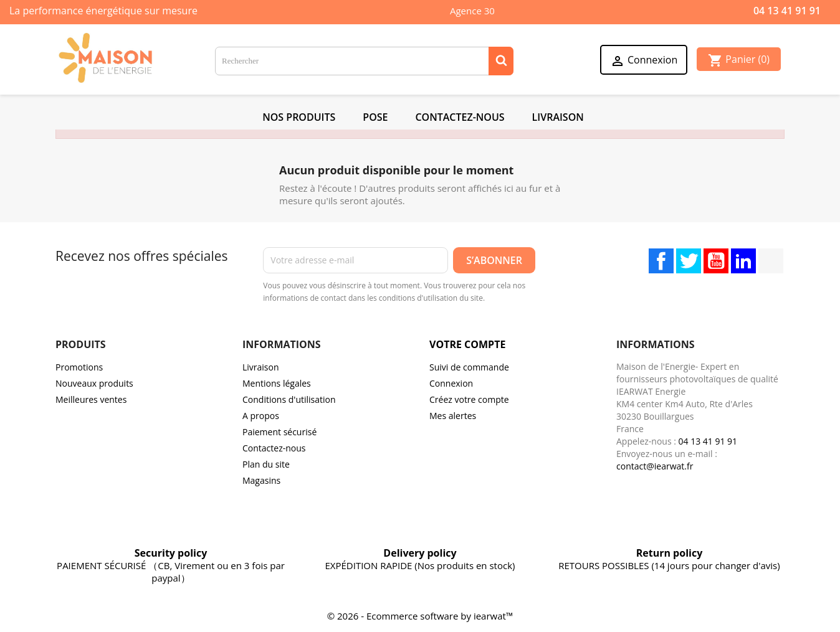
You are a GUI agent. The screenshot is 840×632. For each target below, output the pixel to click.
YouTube (716, 261)
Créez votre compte (469, 399)
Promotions (79, 367)
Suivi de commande (469, 367)
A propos (261, 416)
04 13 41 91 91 (787, 11)
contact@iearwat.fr (655, 466)
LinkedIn (743, 261)
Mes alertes (453, 416)
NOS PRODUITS (299, 117)
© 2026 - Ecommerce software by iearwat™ (420, 616)
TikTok (771, 261)
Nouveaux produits (94, 383)
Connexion (451, 383)
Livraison (558, 117)
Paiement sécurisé (279, 432)
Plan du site (266, 464)
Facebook (661, 261)
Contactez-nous (274, 448)
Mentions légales (277, 383)
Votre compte (467, 344)
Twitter (689, 261)
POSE (375, 117)
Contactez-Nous (460, 117)
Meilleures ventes (91, 399)
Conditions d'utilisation (289, 399)
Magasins (261, 480)
